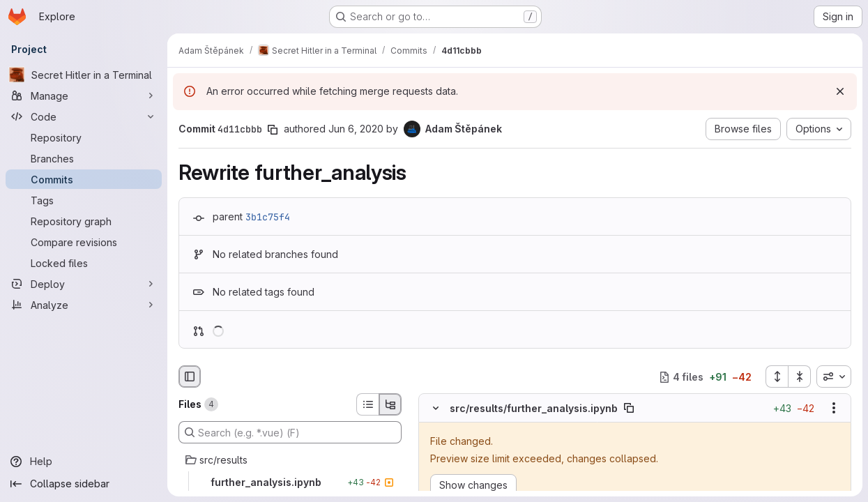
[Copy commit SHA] (273, 130)
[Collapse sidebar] (84, 484)
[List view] (367, 404)
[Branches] (84, 158)
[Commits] (84, 179)
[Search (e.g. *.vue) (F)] (290, 432)
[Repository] (84, 137)
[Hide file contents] (436, 409)
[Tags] (84, 200)
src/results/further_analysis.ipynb (534, 408)
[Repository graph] (84, 221)
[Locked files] (84, 263)
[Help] (84, 462)
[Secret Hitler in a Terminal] (84, 75)
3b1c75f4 (268, 217)
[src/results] (290, 460)
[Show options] (834, 409)
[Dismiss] (840, 91)
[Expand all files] (777, 376)
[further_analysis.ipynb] (290, 482)
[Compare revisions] (84, 242)
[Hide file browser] (190, 376)
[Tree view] (390, 404)
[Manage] (84, 96)
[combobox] (834, 376)
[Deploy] (84, 284)
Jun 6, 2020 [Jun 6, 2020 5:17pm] (356, 129)
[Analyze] (84, 305)
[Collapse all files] (800, 376)
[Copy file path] (629, 409)
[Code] (84, 116)
